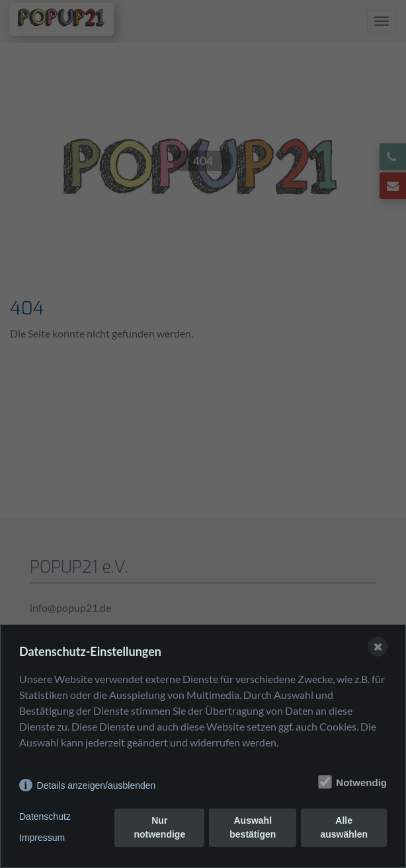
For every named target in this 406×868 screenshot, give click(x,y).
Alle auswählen (344, 827)
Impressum (42, 838)
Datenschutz (45, 816)
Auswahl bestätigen (253, 827)
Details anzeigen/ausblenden (97, 785)
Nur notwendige (159, 827)
